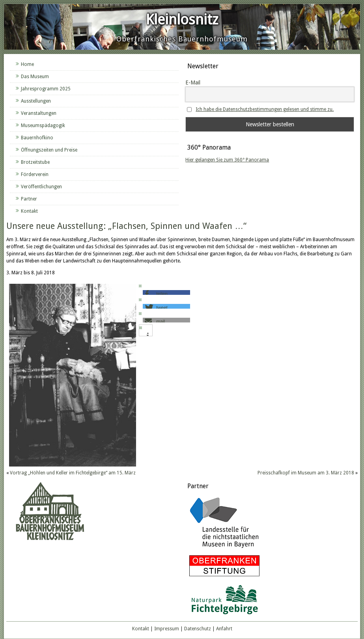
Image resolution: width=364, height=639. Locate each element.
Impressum (167, 629)
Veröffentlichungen (41, 187)
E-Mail (193, 82)
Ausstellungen (36, 101)
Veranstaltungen (39, 113)
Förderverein (35, 174)
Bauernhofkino (37, 138)
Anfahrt (224, 629)
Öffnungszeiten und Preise (49, 150)
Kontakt (29, 211)
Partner (29, 199)
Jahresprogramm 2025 (46, 89)
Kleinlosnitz (182, 20)
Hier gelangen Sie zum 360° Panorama (227, 160)
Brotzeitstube (35, 162)
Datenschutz (198, 629)
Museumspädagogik (43, 126)
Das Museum (35, 77)
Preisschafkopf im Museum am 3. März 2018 (306, 473)
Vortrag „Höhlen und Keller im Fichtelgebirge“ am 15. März (73, 473)
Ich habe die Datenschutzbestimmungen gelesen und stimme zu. (265, 109)
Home (27, 64)
